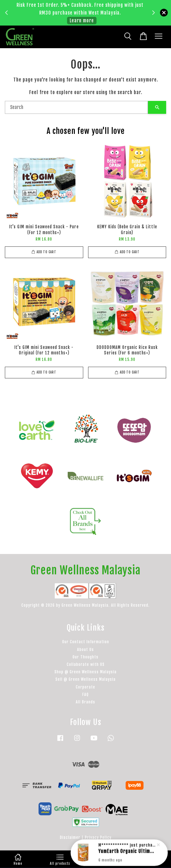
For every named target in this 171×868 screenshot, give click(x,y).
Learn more (82, 21)
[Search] (76, 107)
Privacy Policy (98, 837)
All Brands (85, 702)
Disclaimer (70, 837)
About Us (85, 650)
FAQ (85, 694)
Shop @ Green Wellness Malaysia (85, 672)
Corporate (85, 687)
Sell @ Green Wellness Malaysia (85, 679)
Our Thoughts (85, 657)
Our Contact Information (86, 642)
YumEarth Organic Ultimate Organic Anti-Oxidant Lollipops (127, 856)
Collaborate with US (86, 664)
